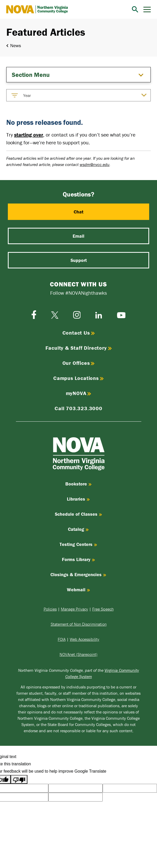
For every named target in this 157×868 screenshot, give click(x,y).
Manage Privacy (74, 609)
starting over (29, 135)
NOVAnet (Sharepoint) (78, 654)
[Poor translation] (19, 779)
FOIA (62, 639)
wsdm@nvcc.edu (95, 164)
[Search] (135, 9)
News (16, 45)
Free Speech (103, 609)
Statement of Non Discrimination (79, 624)
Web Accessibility (85, 639)
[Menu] (147, 10)
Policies (50, 609)
